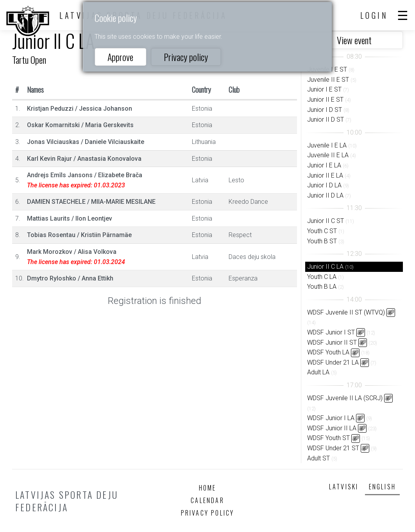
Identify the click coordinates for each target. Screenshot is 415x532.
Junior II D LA (325, 195)
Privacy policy (186, 57)
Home (208, 488)
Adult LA (318, 372)
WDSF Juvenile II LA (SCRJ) (345, 398)
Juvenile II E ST (328, 80)
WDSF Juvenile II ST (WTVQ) (346, 312)
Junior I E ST (324, 89)
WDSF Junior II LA (332, 428)
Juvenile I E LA (327, 145)
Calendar (207, 500)
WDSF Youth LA (328, 352)
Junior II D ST (326, 120)
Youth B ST (322, 241)
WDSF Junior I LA (331, 418)
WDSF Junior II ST (332, 342)
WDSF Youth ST (328, 438)
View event (354, 40)
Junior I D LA (324, 185)
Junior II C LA (325, 267)
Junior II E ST (325, 100)
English (382, 487)
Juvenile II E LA (328, 155)
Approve (120, 57)
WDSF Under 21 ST (333, 448)
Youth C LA (322, 277)
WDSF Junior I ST (331, 332)
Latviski (344, 487)
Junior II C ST (326, 221)
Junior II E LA (325, 175)
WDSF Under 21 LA (333, 362)
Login (374, 15)
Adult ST (318, 458)
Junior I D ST (325, 110)
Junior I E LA (324, 165)
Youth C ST (322, 231)
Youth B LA (322, 287)
